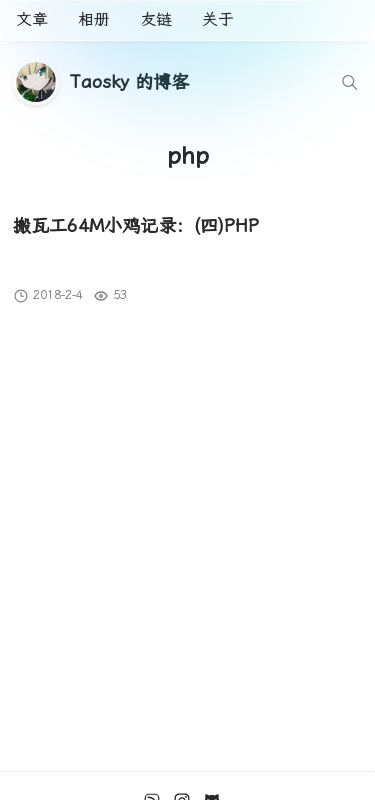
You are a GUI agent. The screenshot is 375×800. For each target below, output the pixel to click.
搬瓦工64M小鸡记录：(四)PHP (136, 225)
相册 (94, 19)
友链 (156, 19)
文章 (32, 19)
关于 (218, 19)
